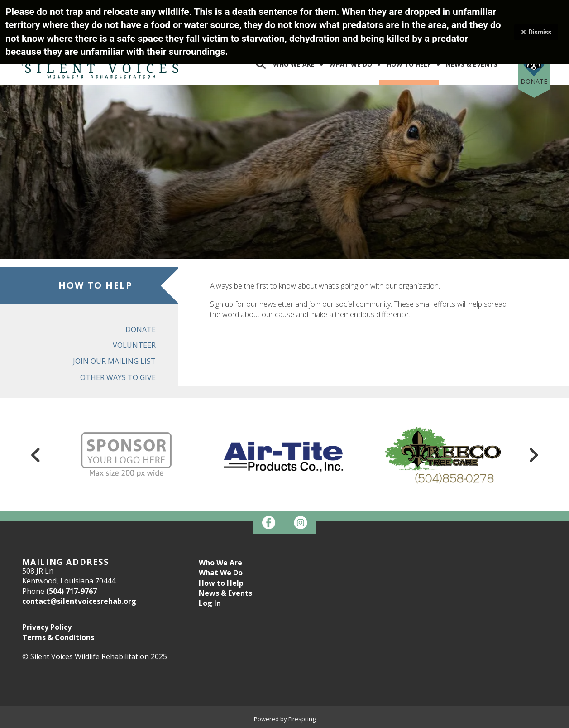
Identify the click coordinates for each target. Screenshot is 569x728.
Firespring (302, 719)
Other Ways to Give (118, 377)
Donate (534, 81)
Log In (210, 603)
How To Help (409, 64)
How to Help (221, 583)
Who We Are (294, 64)
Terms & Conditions (58, 637)
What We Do (351, 64)
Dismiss (536, 32)
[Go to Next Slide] (533, 455)
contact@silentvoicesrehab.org (79, 601)
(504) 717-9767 (72, 591)
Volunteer (134, 345)
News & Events (472, 64)
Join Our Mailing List (114, 361)
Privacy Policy (47, 627)
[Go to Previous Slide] (36, 455)
